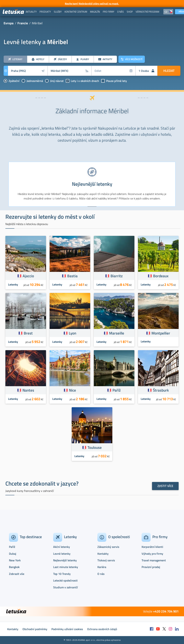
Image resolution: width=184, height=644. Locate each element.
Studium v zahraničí (65, 587)
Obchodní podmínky (35, 629)
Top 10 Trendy (62, 574)
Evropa (9, 23)
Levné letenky (62, 554)
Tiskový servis (106, 560)
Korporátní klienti (152, 547)
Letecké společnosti (65, 580)
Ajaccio (28, 276)
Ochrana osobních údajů (102, 629)
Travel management (154, 560)
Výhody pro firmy (152, 554)
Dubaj (13, 554)
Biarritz (117, 276)
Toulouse (95, 447)
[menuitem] (31, 12)
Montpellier (161, 333)
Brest (28, 333)
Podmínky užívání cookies (67, 629)
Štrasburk (161, 390)
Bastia (72, 276)
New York (15, 560)
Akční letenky (62, 547)
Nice (73, 390)
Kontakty (103, 554)
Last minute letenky (66, 567)
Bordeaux (161, 276)
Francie (23, 23)
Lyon (73, 333)
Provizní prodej (151, 567)
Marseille (117, 333)
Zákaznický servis (108, 547)
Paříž (117, 390)
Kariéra (102, 567)
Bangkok (14, 567)
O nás (101, 574)
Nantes (28, 390)
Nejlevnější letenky (65, 560)
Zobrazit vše (17, 574)
